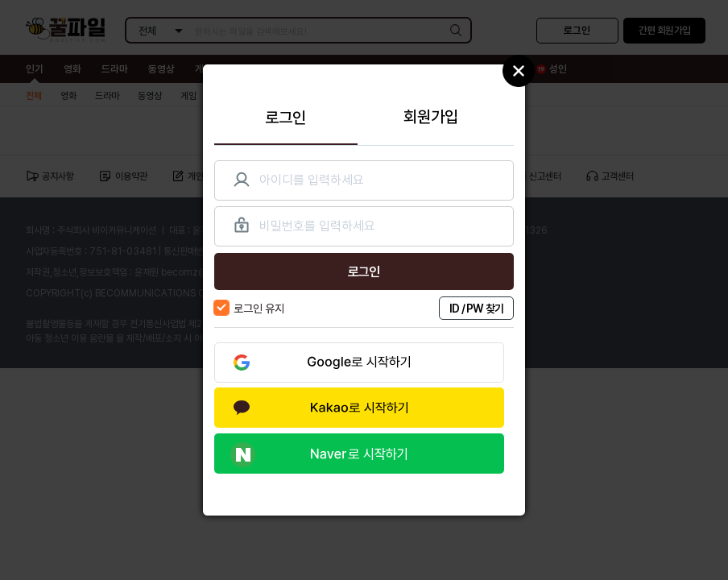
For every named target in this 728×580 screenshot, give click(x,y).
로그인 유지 (249, 308)
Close (519, 71)
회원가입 (431, 117)
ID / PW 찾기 (477, 308)
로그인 (285, 118)
